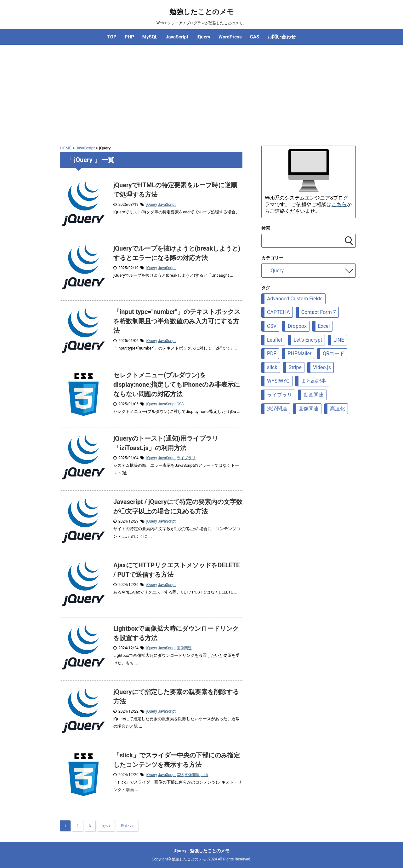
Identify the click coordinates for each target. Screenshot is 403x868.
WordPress (230, 37)
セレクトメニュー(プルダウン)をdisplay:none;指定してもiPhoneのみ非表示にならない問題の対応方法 (177, 385)
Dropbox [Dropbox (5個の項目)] (297, 326)
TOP (112, 37)
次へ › (106, 826)
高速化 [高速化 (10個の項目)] (338, 409)
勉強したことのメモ (202, 12)
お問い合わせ (281, 37)
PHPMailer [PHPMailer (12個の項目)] (299, 353)
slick (204, 775)
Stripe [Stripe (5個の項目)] (295, 367)
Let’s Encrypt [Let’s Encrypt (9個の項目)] (308, 340)
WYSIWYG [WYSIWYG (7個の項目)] (278, 381)
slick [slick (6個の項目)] (272, 367)
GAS (255, 37)
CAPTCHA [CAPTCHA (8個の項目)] (278, 312)
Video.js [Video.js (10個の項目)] (322, 367)
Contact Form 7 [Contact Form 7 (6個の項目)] (319, 312)
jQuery (203, 37)
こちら (339, 204)
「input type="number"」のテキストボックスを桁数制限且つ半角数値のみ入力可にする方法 (177, 321)
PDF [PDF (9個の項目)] (272, 353)
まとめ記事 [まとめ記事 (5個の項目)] (314, 381)
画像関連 (184, 648)
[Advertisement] (201, 92)
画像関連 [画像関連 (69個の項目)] (309, 409)
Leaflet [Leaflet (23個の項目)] (275, 340)
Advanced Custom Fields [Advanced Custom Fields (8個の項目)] (295, 299)
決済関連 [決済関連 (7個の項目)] (277, 409)
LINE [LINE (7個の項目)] (339, 340)
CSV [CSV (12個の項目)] (272, 326)
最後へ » (127, 826)
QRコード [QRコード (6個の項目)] (334, 353)
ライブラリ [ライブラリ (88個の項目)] (280, 395)
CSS (180, 404)
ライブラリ (186, 458)
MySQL (150, 37)
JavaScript (177, 37)
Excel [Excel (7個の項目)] (324, 326)
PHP (129, 37)
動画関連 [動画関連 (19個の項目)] (314, 395)
